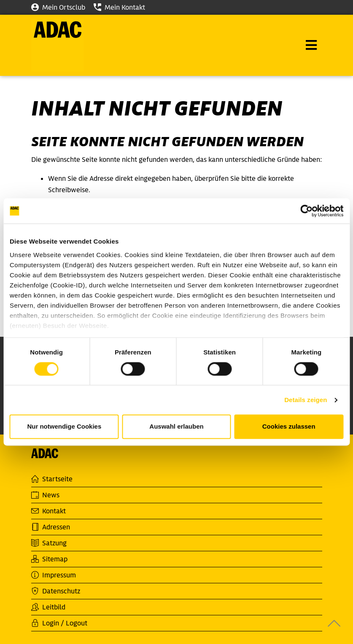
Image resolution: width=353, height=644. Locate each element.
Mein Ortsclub (58, 7)
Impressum (54, 575)
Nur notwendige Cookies (64, 427)
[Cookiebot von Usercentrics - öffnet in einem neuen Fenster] (306, 211)
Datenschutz (56, 591)
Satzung (49, 543)
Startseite (52, 479)
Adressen (51, 527)
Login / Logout (59, 623)
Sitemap (49, 559)
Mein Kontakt (119, 7)
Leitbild (48, 607)
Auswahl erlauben (176, 427)
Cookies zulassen (289, 427)
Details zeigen (306, 400)
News (45, 495)
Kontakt (49, 511)
